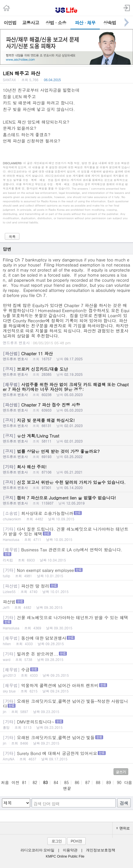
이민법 (10, 23)
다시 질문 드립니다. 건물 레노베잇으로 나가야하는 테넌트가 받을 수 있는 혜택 (66, 534)
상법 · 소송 (56, 23)
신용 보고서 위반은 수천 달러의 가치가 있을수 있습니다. (66, 485)
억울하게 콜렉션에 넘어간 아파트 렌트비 (66, 688)
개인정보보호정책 (101, 850)
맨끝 (67, 788)
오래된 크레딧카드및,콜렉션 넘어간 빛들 (66, 740)
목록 (12, 237)
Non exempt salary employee (66, 573)
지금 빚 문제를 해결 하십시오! (66, 423)
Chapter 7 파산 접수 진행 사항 (66, 407)
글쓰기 (121, 772)
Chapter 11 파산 (66, 356)
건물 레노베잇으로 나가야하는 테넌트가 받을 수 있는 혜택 (66, 622)
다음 (128, 782)
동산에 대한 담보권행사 (66, 641)
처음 (5, 782)
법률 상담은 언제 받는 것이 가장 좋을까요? (66, 454)
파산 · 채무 (85, 23)
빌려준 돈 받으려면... (66, 656)
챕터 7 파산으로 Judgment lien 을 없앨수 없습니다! (66, 500)
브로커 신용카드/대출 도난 (66, 371)
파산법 (66, 604)
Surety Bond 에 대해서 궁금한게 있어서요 (66, 756)
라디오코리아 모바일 (37, 850)
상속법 (110, 23)
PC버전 (76, 841)
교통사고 (31, 23)
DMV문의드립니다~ (66, 724)
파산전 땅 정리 (66, 588)
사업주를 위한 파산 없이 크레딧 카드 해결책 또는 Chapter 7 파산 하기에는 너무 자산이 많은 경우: (66, 389)
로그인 (57, 841)
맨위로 (123, 828)
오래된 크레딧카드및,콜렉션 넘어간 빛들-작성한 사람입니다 (66, 706)
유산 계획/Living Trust (66, 438)
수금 (66, 672)
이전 (15, 782)
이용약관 (70, 850)
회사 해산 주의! (66, 469)
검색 (124, 803)
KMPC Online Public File (65, 856)
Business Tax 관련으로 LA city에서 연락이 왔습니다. (66, 554)
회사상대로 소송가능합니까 (66, 516)
